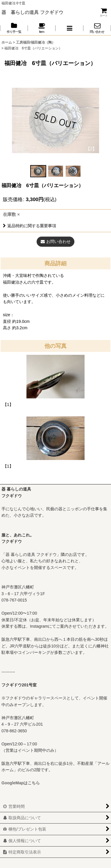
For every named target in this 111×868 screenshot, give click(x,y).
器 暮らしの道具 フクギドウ (32, 12)
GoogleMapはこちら (21, 783)
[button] (69, 28)
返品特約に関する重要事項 (29, 226)
